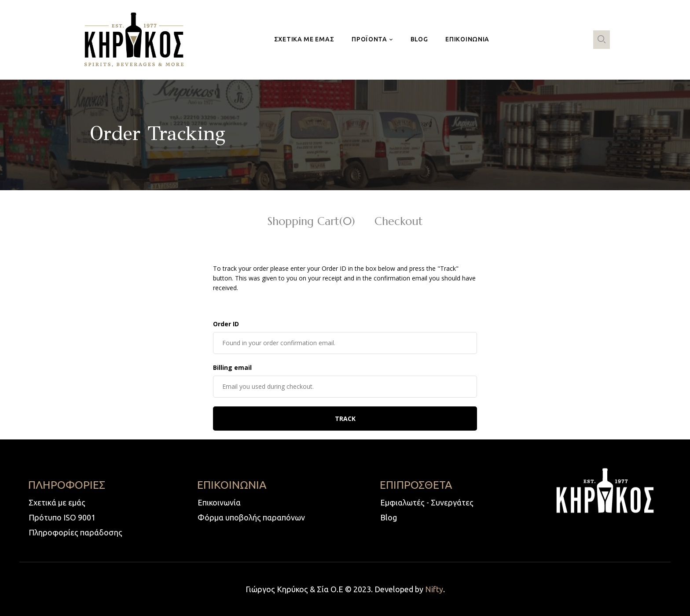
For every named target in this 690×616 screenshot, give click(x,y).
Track (345, 419)
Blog (389, 517)
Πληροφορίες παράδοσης (75, 532)
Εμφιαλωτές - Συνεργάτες (427, 502)
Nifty (434, 589)
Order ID (226, 324)
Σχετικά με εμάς (57, 502)
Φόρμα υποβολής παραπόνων (251, 517)
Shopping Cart (311, 222)
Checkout (399, 222)
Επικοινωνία (219, 502)
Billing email (232, 367)
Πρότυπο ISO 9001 (62, 517)
